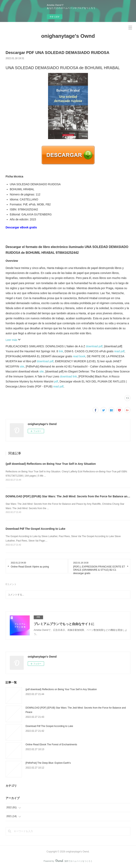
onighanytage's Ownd (68, 36)
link (61, 351)
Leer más (13, 340)
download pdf (94, 346)
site (22, 366)
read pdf (119, 351)
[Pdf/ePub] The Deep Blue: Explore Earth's (48, 763)
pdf (56, 381)
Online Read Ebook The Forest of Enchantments (51, 745)
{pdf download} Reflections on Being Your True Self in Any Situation (51, 464)
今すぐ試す (55, 17)
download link (68, 376)
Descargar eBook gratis (21, 227)
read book (79, 356)
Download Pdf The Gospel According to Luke (35, 529)
